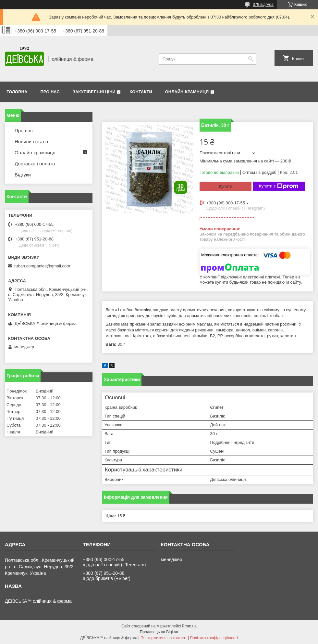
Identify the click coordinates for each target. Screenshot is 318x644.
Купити (226, 186)
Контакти (141, 92)
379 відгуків (263, 5)
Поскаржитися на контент (164, 638)
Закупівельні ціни (94, 92)
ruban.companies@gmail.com (42, 266)
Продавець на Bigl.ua (159, 632)
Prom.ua (189, 626)
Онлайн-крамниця (187, 92)
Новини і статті (31, 142)
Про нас (50, 92)
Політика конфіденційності (214, 638)
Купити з (279, 186)
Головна (17, 92)
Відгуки (23, 175)
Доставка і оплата (35, 164)
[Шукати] (251, 59)
